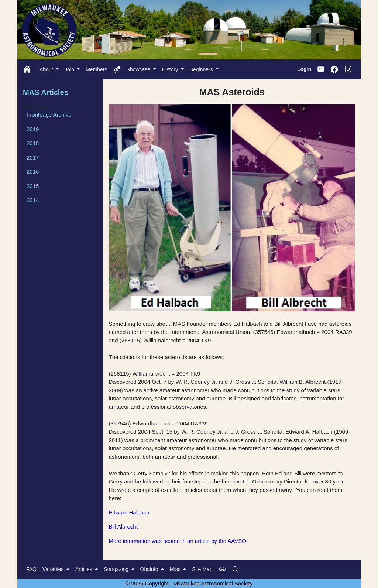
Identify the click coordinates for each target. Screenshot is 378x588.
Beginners (202, 69)
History (171, 69)
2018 (33, 143)
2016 (33, 172)
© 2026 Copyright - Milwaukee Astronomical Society (189, 583)
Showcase (139, 69)
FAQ (31, 569)
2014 (33, 200)
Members (96, 69)
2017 (33, 158)
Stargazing (117, 569)
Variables (54, 569)
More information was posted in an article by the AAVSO (178, 541)
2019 (33, 129)
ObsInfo (150, 569)
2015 (33, 186)
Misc (176, 569)
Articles (85, 569)
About (47, 69)
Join (70, 69)
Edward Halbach (129, 512)
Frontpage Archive (49, 115)
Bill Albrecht (123, 527)
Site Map (202, 569)
